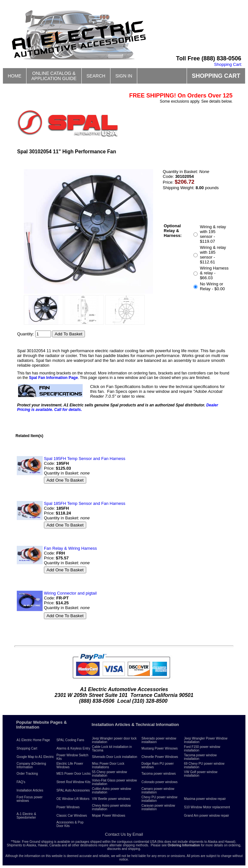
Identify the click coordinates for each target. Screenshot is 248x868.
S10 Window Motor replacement (207, 807)
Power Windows (68, 807)
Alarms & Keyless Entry (73, 748)
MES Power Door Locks (74, 774)
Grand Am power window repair (207, 816)
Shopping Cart (27, 748)
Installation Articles (30, 790)
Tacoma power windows (159, 774)
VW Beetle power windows (111, 799)
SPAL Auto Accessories (73, 790)
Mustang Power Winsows (160, 748)
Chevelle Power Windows (160, 757)
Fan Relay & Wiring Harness (70, 548)
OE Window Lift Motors (73, 799)
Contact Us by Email (124, 834)
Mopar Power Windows (109, 816)
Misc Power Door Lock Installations (108, 765)
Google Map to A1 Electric (35, 757)
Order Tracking (27, 774)
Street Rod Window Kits (74, 782)
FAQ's (21, 782)
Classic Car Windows (72, 816)
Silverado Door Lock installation (115, 757)
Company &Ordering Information (31, 765)
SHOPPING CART (216, 76)
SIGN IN (124, 76)
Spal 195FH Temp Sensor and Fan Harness (85, 459)
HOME (15, 76)
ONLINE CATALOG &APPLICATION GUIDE (54, 76)
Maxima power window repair (205, 799)
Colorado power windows (160, 782)
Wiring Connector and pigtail (70, 593)
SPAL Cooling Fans (70, 740)
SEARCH (96, 76)
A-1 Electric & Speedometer (26, 816)
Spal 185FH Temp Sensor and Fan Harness (85, 503)
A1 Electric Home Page (33, 740)
